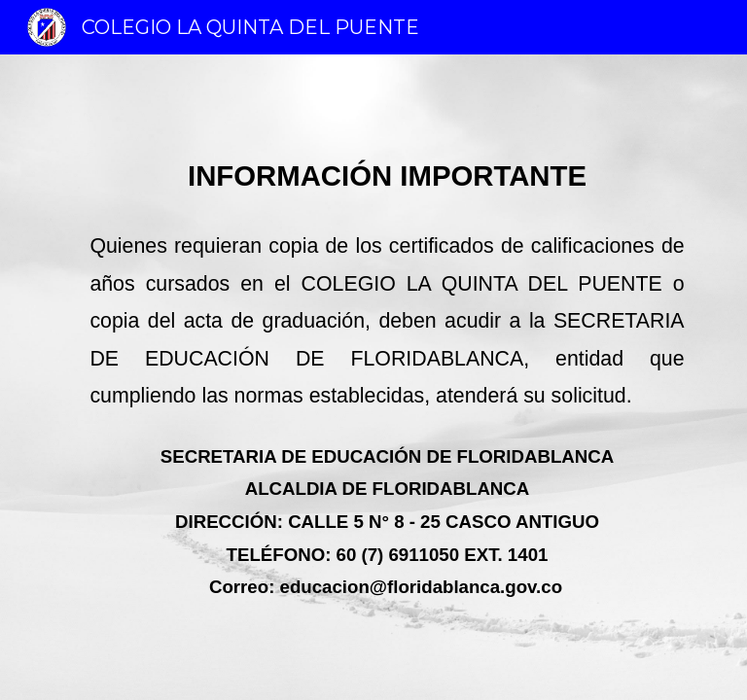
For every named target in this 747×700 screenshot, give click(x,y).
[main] (373, 377)
